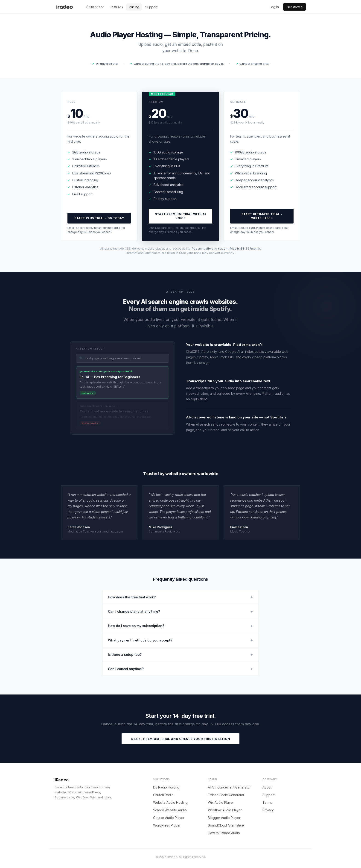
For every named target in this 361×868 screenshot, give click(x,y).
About (267, 787)
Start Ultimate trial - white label (262, 216)
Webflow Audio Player (225, 810)
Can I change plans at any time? (180, 611)
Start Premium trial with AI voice (180, 216)
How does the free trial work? (180, 597)
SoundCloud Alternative (226, 825)
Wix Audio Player (221, 802)
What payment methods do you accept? (180, 640)
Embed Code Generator (226, 795)
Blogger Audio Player (224, 818)
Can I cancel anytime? (180, 669)
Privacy (268, 810)
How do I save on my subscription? (180, 626)
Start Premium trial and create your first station (180, 739)
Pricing (134, 7)
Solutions (95, 7)
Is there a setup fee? (180, 655)
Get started (295, 7)
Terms (267, 802)
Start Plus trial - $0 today (99, 218)
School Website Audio (170, 810)
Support (151, 7)
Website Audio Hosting (170, 802)
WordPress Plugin (167, 825)
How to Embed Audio (224, 833)
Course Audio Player (169, 818)
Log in (274, 7)
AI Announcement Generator (229, 787)
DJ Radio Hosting (166, 787)
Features (116, 7)
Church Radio (163, 795)
